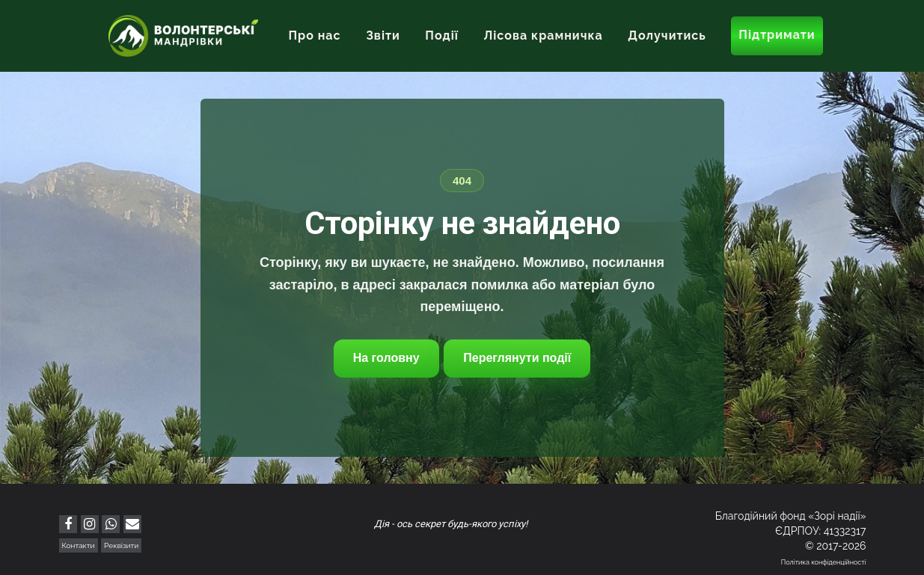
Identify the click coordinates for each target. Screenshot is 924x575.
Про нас (314, 36)
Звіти (383, 36)
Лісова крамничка (543, 36)
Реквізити (121, 545)
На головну (386, 358)
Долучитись (667, 36)
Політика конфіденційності (824, 562)
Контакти (79, 545)
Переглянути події (517, 358)
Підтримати (777, 35)
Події (442, 36)
